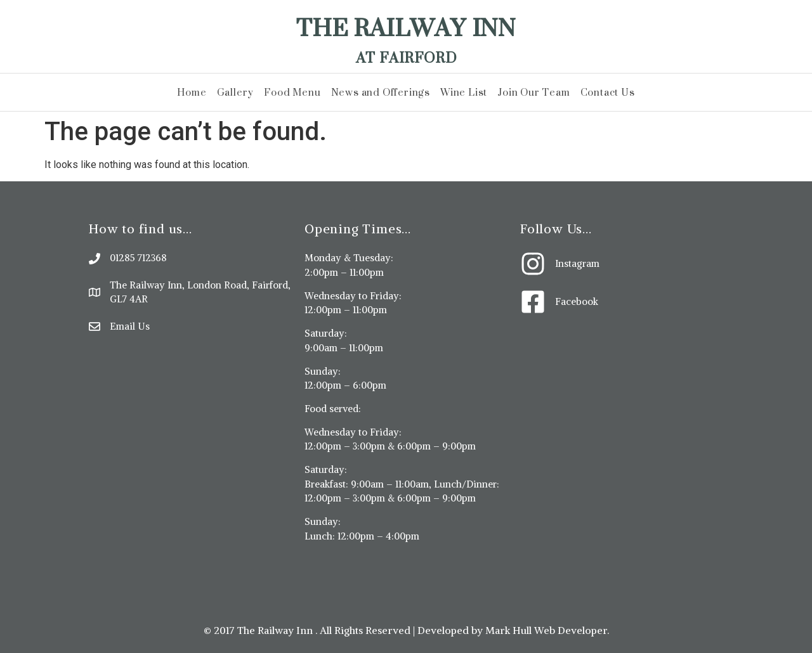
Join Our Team (534, 92)
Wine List (464, 92)
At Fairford (406, 57)
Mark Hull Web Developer (546, 630)
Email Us (130, 326)
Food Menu (292, 92)
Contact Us (608, 92)
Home (192, 92)
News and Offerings (381, 92)
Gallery (236, 92)
